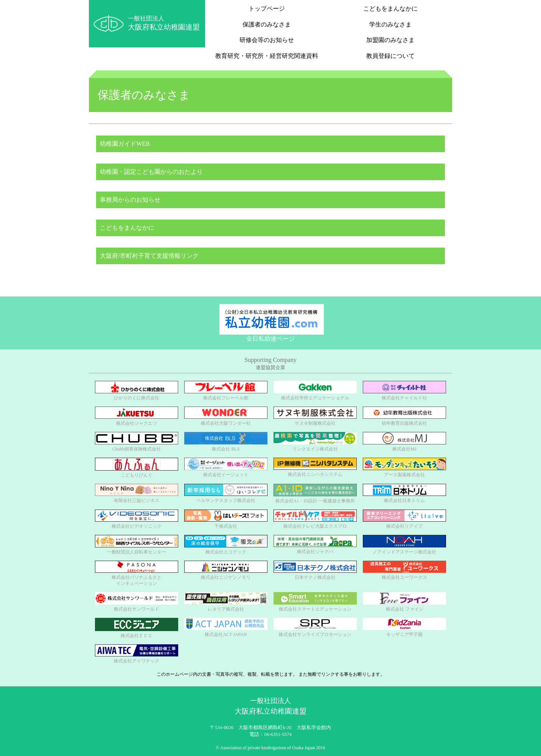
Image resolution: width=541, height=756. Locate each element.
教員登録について (390, 56)
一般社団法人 (164, 23)
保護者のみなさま (267, 24)
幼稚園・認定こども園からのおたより (152, 172)
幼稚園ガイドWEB (126, 144)
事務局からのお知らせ (131, 200)
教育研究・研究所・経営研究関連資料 (267, 56)
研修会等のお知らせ (267, 40)
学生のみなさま (390, 24)
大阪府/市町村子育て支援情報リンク (150, 256)
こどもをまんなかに (390, 9)
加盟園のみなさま (390, 40)
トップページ (267, 9)
